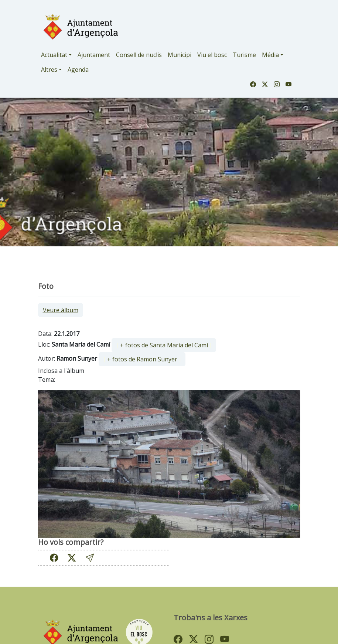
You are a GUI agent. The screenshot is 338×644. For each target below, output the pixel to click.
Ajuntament (94, 55)
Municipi (180, 55)
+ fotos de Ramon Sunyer (141, 359)
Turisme (244, 55)
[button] (90, 558)
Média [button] (270, 55)
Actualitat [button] (54, 55)
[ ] (164, 345)
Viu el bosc (212, 55)
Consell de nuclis (139, 55)
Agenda (78, 70)
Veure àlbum (61, 310)
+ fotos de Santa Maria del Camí (163, 345)
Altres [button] (49, 70)
